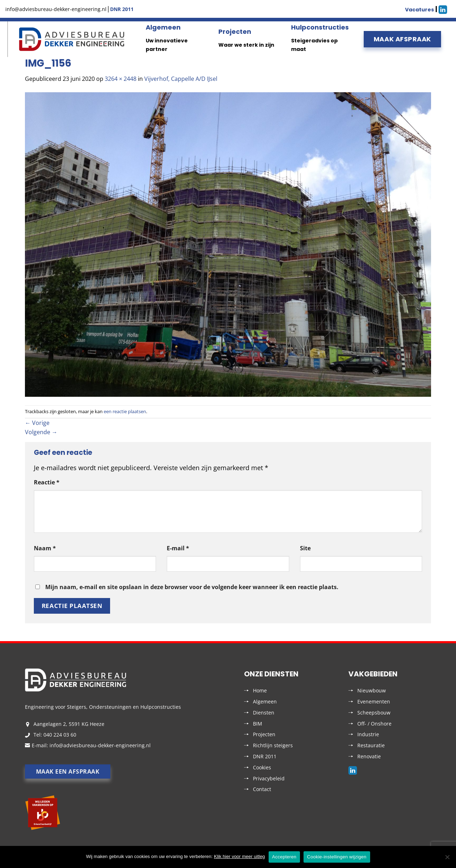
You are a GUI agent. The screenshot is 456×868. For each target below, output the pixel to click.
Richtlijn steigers (273, 745)
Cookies (262, 767)
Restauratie (371, 745)
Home (260, 690)
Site (305, 548)
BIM (258, 724)
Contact (262, 789)
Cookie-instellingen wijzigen (337, 857)
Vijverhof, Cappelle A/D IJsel (181, 79)
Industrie (368, 734)
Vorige (37, 423)
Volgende (41, 432)
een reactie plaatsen (125, 411)
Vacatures (419, 10)
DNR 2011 (265, 756)
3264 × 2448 (121, 79)
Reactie (47, 482)
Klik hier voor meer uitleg (240, 856)
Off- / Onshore (374, 724)
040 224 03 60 (60, 735)
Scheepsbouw (374, 713)
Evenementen (374, 701)
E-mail (178, 548)
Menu (7, 39)
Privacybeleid (269, 778)
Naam (45, 548)
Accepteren (284, 857)
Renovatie (369, 756)
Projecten (235, 32)
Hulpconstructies (320, 27)
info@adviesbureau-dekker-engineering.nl (100, 745)
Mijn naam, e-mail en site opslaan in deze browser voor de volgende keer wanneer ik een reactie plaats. (192, 587)
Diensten (264, 713)
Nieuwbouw (372, 690)
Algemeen (163, 27)
